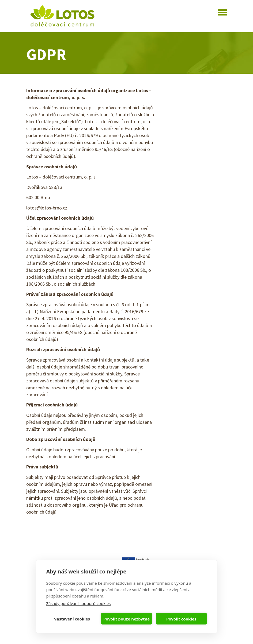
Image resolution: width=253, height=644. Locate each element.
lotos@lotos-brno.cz (47, 208)
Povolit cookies (181, 619)
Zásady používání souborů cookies (79, 603)
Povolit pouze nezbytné (126, 619)
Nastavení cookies (72, 619)
